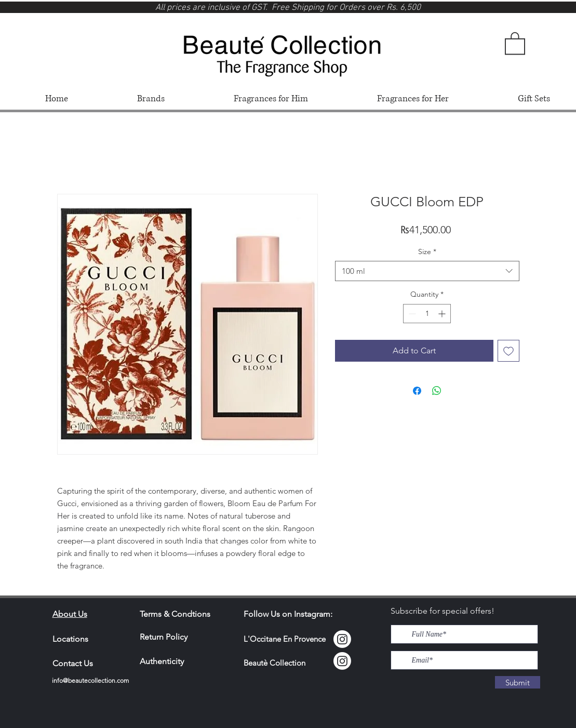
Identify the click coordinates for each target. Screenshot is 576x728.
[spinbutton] (427, 314)
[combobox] (427, 271)
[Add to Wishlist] (508, 351)
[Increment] (443, 314)
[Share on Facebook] (417, 391)
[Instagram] (342, 661)
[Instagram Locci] (342, 639)
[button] (515, 43)
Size (427, 252)
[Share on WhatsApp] (437, 391)
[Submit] (518, 682)
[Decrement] (411, 314)
